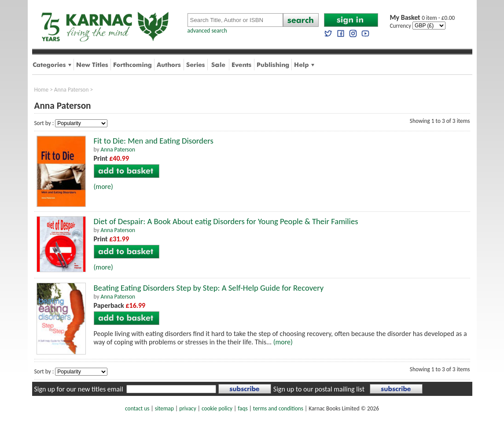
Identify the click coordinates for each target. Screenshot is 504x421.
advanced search (207, 31)
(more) (103, 186)
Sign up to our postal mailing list (319, 389)
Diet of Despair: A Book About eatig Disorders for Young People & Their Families (226, 221)
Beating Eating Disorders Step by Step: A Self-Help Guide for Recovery (209, 288)
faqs (243, 408)
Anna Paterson (72, 90)
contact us (137, 408)
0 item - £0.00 (423, 18)
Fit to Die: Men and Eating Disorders (154, 141)
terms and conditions (278, 408)
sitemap (164, 408)
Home (42, 90)
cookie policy (217, 408)
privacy (188, 408)
